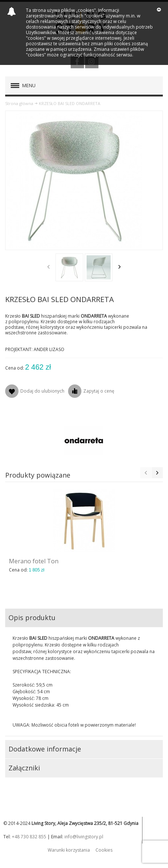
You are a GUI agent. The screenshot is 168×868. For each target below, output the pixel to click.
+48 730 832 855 (29, 837)
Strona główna (19, 103)
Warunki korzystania (69, 850)
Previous (48, 267)
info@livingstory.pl (84, 837)
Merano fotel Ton (34, 561)
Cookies (104, 850)
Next (120, 267)
